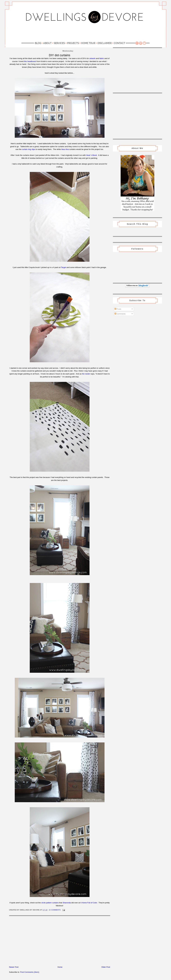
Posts (118, 309)
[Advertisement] (86, 33)
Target (64, 267)
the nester (86, 374)
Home (60, 967)
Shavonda (67, 903)
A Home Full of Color (89, 903)
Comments (120, 314)
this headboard (30, 61)
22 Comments (55, 910)
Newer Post (14, 967)
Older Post (106, 967)
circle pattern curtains (50, 903)
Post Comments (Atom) (30, 972)
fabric (102, 58)
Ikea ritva (65, 149)
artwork (92, 58)
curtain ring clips (29, 149)
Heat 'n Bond (92, 155)
